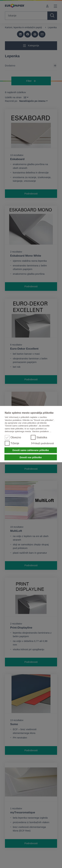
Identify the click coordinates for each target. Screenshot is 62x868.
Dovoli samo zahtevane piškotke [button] (31, 450)
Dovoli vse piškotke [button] (31, 457)
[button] (42, 443)
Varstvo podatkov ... (42, 431)
